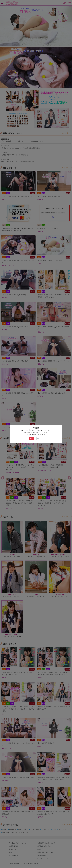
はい (32, 438)
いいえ (40, 438)
